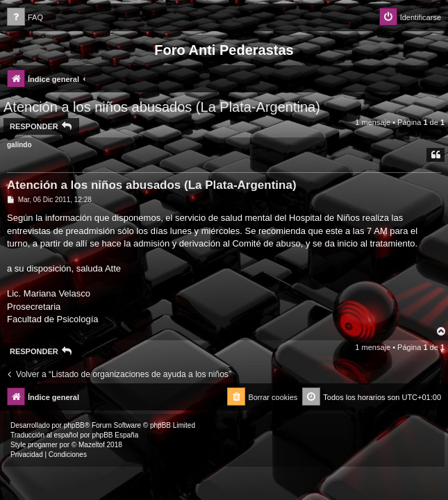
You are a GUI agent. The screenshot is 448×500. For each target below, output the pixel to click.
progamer (43, 445)
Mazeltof (92, 445)
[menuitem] (25, 18)
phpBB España (115, 435)
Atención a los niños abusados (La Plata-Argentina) (162, 107)
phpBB (74, 425)
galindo (19, 145)
